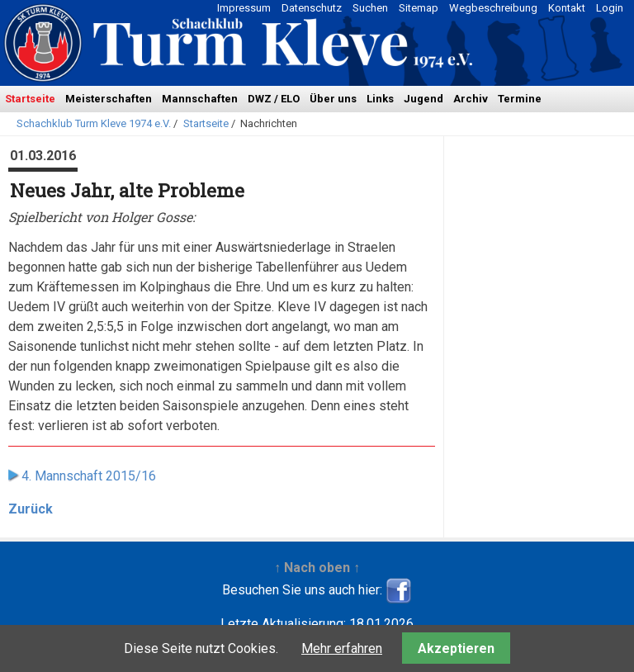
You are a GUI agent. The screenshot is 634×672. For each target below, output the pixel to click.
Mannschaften (200, 99)
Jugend (423, 99)
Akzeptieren (456, 648)
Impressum (244, 8)
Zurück (31, 509)
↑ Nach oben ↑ (317, 568)
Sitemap (419, 8)
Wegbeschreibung (493, 8)
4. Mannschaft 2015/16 (89, 476)
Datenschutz (312, 8)
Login (610, 8)
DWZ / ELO (274, 99)
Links (380, 99)
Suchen (370, 8)
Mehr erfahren (342, 648)
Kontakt (567, 8)
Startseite (30, 99)
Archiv (471, 99)
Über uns (333, 99)
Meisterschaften (109, 99)
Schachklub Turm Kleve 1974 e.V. (94, 123)
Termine (520, 99)
